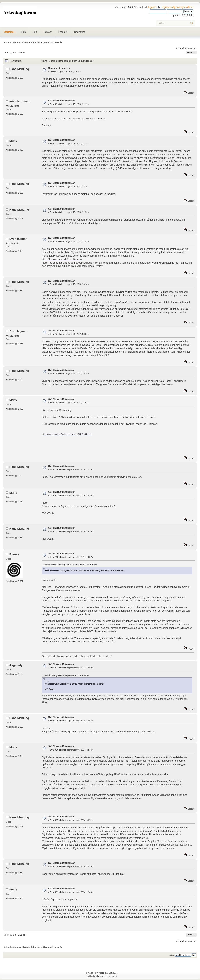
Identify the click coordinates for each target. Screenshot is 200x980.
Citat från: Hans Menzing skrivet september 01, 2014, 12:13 (70, 565)
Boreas (14, 554)
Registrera (80, 32)
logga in (152, 7)
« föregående (182, 48)
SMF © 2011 (99, 973)
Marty (13, 141)
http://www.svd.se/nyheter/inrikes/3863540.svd (67, 434)
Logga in (63, 32)
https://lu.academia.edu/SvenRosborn (62, 259)
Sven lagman (18, 239)
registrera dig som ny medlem (177, 7)
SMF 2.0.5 (89, 973)
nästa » (193, 48)
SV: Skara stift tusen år (62, 101)
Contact (47, 32)
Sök (35, 32)
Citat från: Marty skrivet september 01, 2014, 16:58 (66, 675)
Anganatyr (16, 665)
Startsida (8, 32)
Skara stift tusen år (59, 68)
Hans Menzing (19, 69)
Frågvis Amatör (20, 101)
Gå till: (172, 955)
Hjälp (23, 32)
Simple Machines (111, 973)
